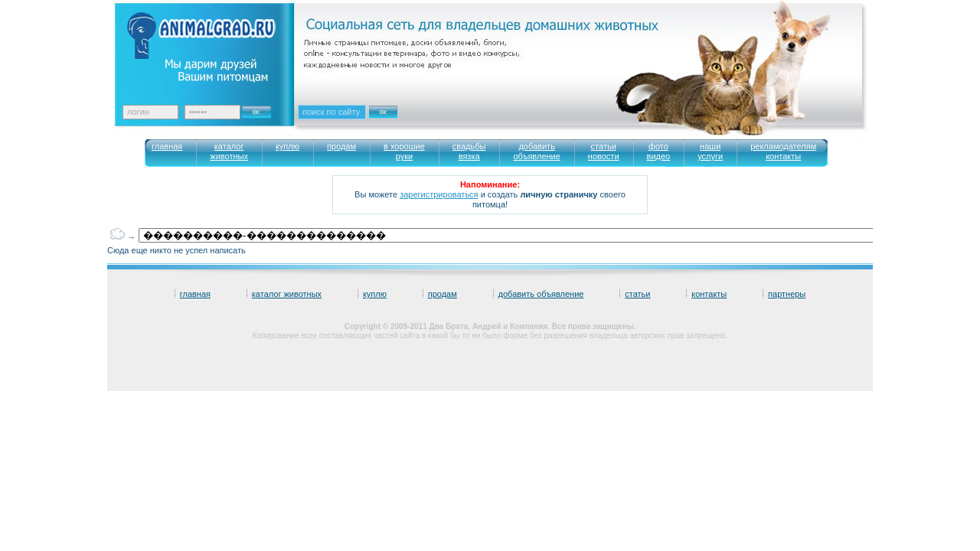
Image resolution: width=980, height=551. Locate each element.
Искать (400, 122)
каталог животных (287, 294)
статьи (637, 294)
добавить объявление (541, 294)
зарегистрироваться (439, 194)
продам (443, 294)
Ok (262, 108)
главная (195, 294)
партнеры (787, 294)
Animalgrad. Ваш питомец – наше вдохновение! (214, 46)
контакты (709, 294)
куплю (375, 294)
